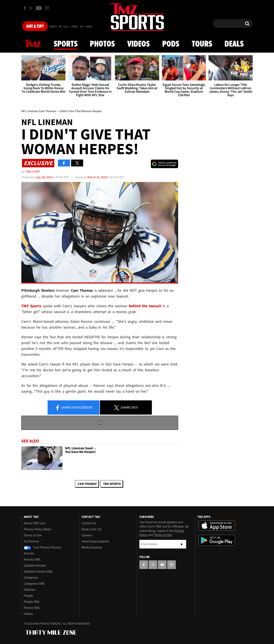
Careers (87, 535)
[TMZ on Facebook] (25, 8)
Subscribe (182, 544)
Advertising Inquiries (95, 541)
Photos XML (32, 608)
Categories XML (34, 584)
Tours (202, 44)
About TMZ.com (35, 523)
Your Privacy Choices (42, 547)
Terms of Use (33, 535)
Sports (66, 44)
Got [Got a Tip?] (35, 27)
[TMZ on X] (31, 8)
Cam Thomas (87, 484)
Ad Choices (31, 541)
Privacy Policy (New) (37, 529)
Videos (139, 44)
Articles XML (32, 559)
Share (74, 408)
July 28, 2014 (44, 177)
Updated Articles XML (38, 572)
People (28, 596)
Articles (29, 553)
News (32, 44)
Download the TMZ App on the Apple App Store (217, 526)
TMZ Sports (31, 306)
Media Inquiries (92, 547)
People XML (32, 602)
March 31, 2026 (97, 177)
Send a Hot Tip (91, 529)
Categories (31, 578)
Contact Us (89, 523)
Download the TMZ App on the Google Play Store (217, 540)
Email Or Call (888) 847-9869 (71, 27)
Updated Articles (35, 566)
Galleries (30, 590)
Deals (234, 44)
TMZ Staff (33, 172)
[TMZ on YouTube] (162, 565)
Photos (102, 44)
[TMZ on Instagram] (47, 8)
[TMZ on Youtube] (39, 8)
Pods (171, 44)
